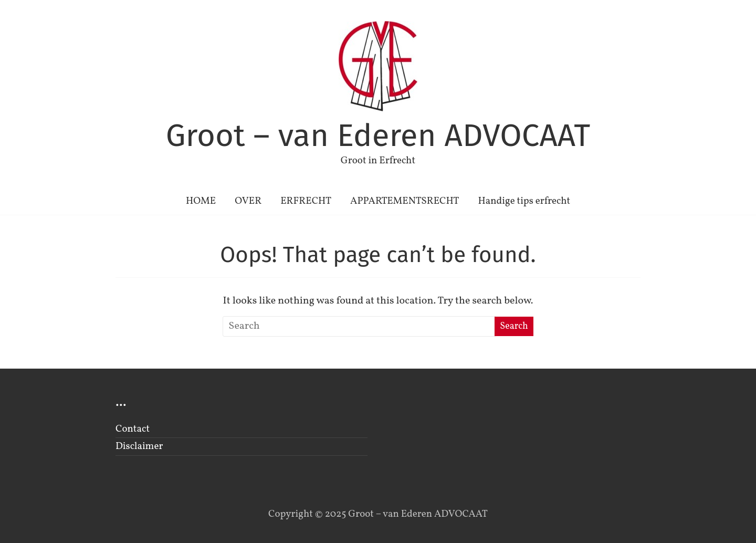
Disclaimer (139, 446)
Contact (133, 429)
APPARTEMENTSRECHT (405, 201)
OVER (248, 201)
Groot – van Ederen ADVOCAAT (378, 135)
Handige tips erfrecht (524, 201)
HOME (201, 201)
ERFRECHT (306, 201)
